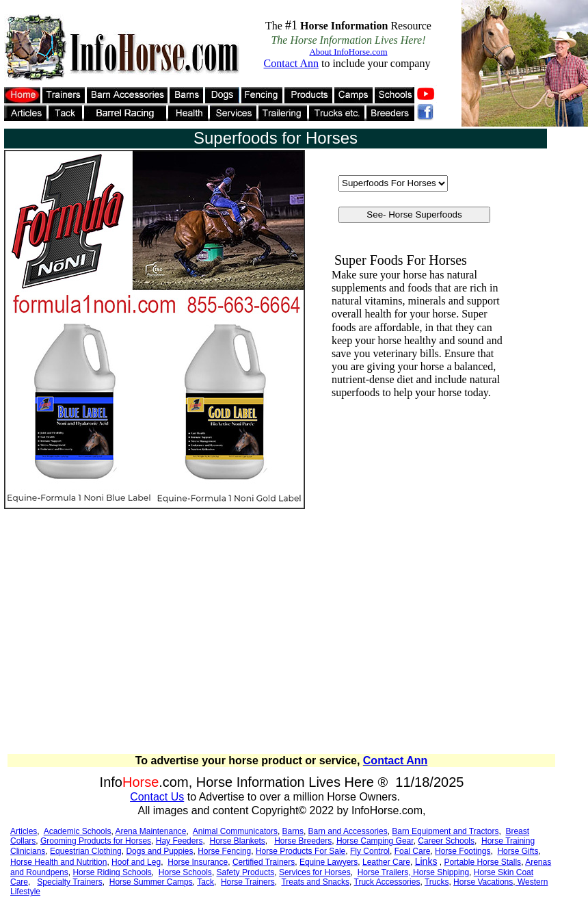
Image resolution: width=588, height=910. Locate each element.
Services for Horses (315, 872)
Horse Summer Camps (151, 882)
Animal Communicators (235, 831)
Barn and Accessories (348, 831)
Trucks (437, 882)
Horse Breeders (303, 841)
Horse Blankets (237, 841)
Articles (24, 831)
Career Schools (446, 841)
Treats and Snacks (315, 882)
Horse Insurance (198, 862)
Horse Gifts (518, 851)
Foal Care (413, 851)
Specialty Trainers (69, 882)
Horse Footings (463, 851)
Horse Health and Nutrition (58, 862)
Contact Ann (396, 760)
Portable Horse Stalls (482, 862)
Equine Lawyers (329, 862)
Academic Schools (78, 831)
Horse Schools (185, 872)
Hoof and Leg (136, 862)
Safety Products (246, 872)
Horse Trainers (248, 882)
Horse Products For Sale (300, 851)
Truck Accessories (387, 882)
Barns (293, 831)
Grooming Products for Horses (96, 841)
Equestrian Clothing (86, 851)
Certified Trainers (264, 862)
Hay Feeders (179, 841)
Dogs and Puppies (159, 851)
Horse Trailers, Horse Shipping (413, 872)
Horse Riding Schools (112, 872)
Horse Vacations (483, 882)
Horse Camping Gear (375, 841)
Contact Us (157, 797)
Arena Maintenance (150, 831)
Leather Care (386, 862)
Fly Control (370, 851)
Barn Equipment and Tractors (445, 831)
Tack (205, 882)
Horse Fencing (224, 851)
